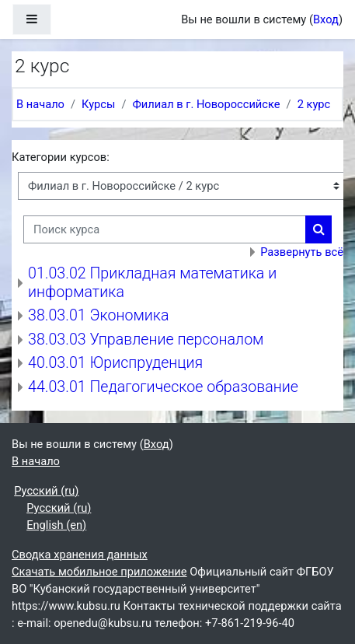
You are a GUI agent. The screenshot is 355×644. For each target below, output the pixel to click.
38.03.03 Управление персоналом (146, 339)
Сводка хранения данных (80, 555)
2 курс (314, 104)
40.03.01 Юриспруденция (115, 363)
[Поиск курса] (165, 229)
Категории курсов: (61, 157)
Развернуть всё (302, 252)
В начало (40, 104)
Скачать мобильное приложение (99, 572)
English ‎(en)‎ (56, 525)
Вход (326, 19)
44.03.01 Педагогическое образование (163, 387)
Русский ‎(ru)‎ (46, 491)
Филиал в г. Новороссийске (206, 104)
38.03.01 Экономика (98, 315)
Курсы (98, 104)
